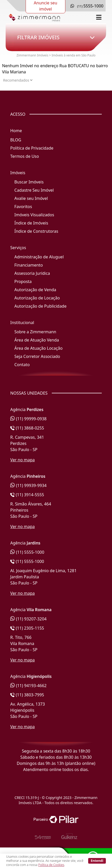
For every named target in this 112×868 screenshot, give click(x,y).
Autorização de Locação (37, 298)
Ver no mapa (23, 460)
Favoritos (23, 207)
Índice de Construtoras (36, 231)
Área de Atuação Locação (38, 348)
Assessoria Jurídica (32, 273)
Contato (22, 365)
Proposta (23, 281)
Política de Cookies (51, 865)
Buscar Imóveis (29, 182)
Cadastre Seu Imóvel (34, 190)
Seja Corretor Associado (37, 356)
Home (16, 131)
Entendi (97, 861)
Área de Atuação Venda (37, 340)
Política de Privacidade (32, 148)
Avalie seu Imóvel (31, 198)
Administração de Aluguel (39, 257)
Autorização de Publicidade (40, 306)
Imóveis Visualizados (34, 215)
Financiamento (29, 265)
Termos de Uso (25, 156)
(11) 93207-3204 (28, 619)
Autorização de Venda (35, 290)
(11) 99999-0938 (28, 419)
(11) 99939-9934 (28, 485)
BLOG (16, 140)
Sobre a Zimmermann (35, 332)
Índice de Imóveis (31, 223)
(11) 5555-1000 (27, 552)
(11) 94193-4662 (28, 686)
